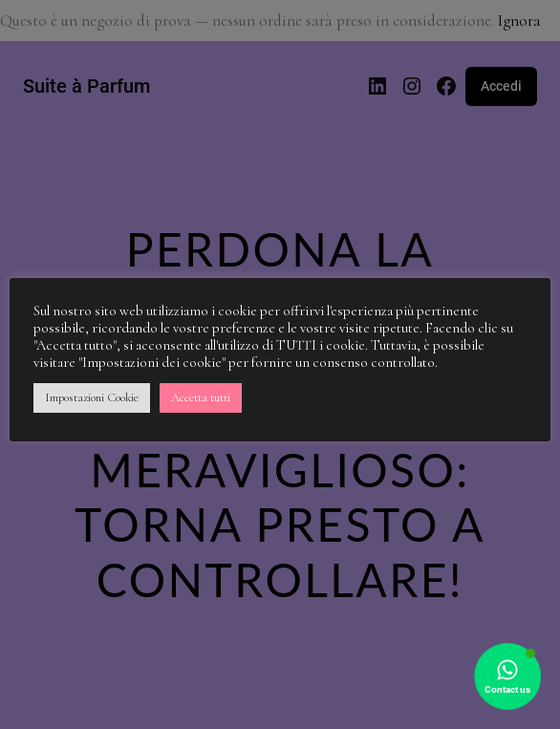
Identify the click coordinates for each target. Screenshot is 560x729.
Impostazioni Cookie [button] (92, 397)
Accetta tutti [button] (201, 397)
